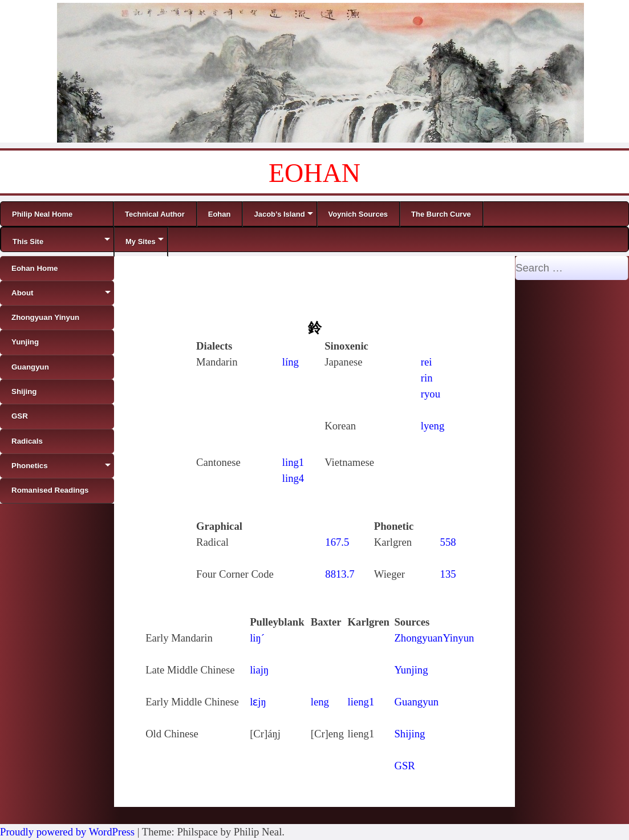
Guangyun (416, 702)
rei (427, 362)
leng (320, 702)
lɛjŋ (258, 702)
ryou (431, 394)
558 (448, 542)
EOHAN (314, 173)
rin (427, 378)
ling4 (293, 478)
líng (291, 362)
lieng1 (361, 702)
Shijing (409, 734)
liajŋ (259, 670)
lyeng (433, 426)
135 (448, 574)
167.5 (337, 542)
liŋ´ (257, 638)
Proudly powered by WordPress (67, 832)
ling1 (293, 462)
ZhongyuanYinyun (434, 638)
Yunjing (411, 670)
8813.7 (340, 574)
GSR (404, 766)
